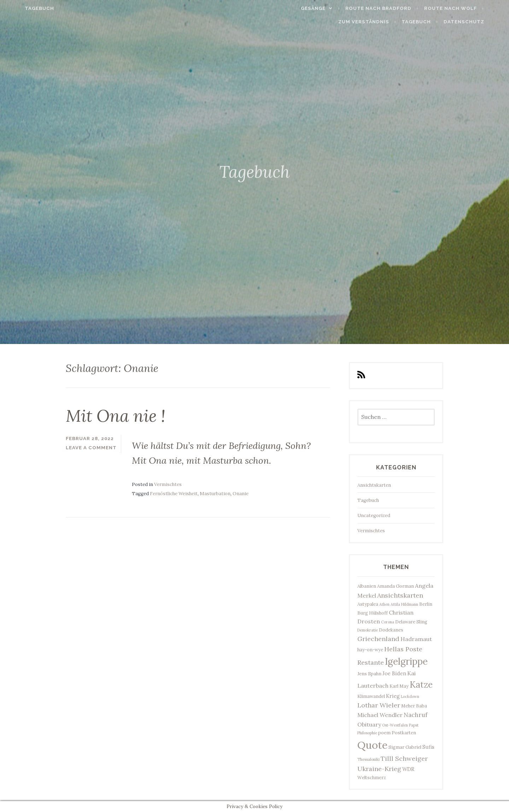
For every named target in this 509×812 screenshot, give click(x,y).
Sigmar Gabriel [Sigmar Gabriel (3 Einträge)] (405, 747)
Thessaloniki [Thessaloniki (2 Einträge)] (368, 759)
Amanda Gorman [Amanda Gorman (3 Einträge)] (396, 586)
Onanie (241, 494)
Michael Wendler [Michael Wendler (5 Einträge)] (380, 715)
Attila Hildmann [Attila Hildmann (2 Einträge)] (404, 604)
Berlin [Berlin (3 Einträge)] (426, 604)
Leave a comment (91, 448)
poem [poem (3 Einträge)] (384, 733)
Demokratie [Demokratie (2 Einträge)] (368, 630)
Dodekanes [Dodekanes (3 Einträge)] (391, 630)
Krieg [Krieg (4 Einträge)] (393, 696)
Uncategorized (374, 515)
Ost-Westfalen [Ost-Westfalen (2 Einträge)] (395, 725)
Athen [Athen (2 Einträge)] (384, 604)
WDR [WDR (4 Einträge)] (408, 769)
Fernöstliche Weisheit (174, 494)
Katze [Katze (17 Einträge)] (421, 684)
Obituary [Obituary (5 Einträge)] (369, 724)
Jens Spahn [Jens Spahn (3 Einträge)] (369, 674)
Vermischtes (168, 484)
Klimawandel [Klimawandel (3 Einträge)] (371, 696)
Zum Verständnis (379, 22)
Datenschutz (479, 22)
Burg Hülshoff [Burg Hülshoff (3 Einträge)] (373, 613)
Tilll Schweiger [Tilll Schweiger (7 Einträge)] (404, 758)
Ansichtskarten (374, 485)
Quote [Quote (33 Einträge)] (372, 745)
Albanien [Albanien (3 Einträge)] (367, 586)
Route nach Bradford (394, 8)
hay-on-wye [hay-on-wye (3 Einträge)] (370, 650)
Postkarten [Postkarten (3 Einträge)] (404, 733)
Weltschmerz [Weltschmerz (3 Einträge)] (372, 778)
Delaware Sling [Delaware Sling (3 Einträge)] (411, 622)
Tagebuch (24, 8)
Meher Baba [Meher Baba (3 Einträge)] (414, 706)
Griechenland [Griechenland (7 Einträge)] (378, 639)
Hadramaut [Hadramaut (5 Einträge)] (416, 639)
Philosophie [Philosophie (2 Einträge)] (367, 733)
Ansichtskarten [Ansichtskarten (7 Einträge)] (400, 595)
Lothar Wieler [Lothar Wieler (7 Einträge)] (379, 705)
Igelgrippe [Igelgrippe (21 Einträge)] (406, 661)
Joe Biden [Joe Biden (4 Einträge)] (394, 673)
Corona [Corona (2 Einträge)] (388, 622)
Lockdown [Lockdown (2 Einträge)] (410, 697)
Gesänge (329, 8)
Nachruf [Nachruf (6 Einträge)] (416, 715)
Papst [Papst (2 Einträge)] (414, 725)
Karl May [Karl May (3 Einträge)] (399, 686)
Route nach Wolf (466, 8)
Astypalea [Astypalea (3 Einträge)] (368, 604)
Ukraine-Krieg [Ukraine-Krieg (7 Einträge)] (379, 769)
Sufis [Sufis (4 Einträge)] (428, 747)
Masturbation (215, 494)
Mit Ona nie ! (116, 416)
